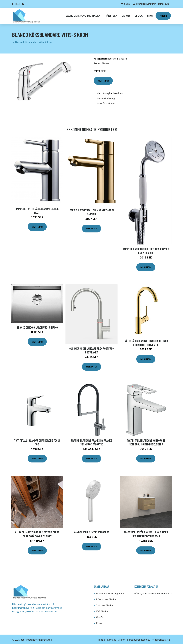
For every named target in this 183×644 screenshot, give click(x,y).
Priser (163, 15)
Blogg (139, 15)
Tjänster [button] (110, 15)
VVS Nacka (102, 610)
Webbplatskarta (161, 639)
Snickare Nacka (104, 604)
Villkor (121, 639)
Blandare (122, 58)
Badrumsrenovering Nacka (83, 15)
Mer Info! (103, 80)
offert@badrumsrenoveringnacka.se (150, 4)
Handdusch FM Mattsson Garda (92, 531)
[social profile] (23, 4)
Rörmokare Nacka (106, 598)
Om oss (126, 15)
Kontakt (111, 639)
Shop (150, 15)
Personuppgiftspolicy (139, 639)
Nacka (126, 4)
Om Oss (100, 616)
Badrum (112, 58)
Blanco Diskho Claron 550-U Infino (37, 326)
